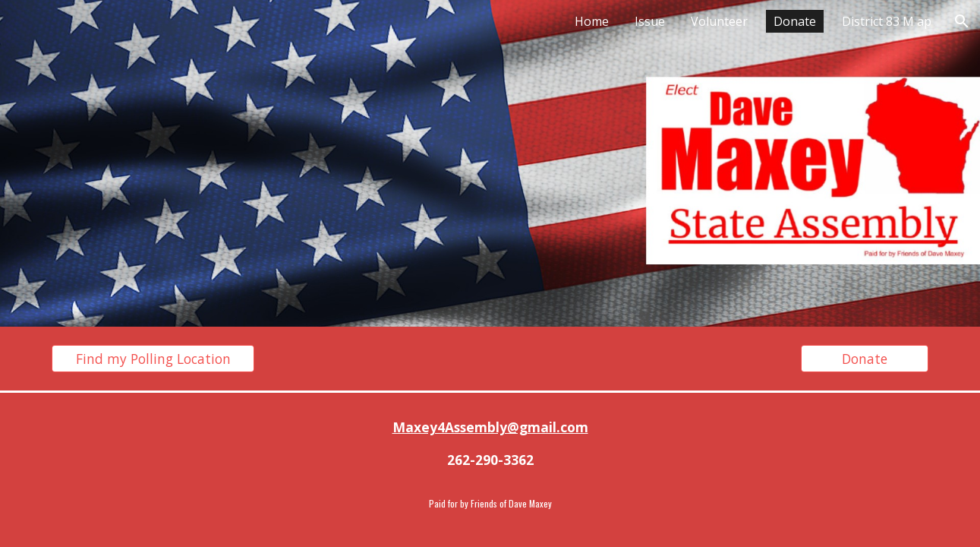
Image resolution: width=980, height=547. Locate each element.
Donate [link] (795, 21)
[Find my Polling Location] (153, 359)
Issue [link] (650, 21)
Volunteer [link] (719, 21)
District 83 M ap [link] (887, 21)
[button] (962, 21)
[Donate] (865, 359)
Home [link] (592, 21)
